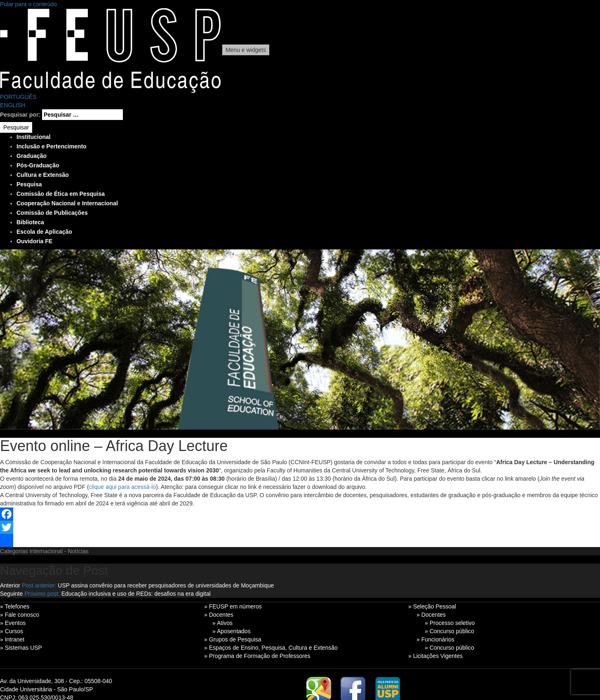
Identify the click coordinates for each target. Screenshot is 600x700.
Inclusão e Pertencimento (52, 146)
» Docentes (219, 615)
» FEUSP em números (233, 606)
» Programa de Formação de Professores (257, 656)
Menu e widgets (246, 50)
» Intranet (12, 639)
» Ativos (222, 623)
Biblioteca (30, 222)
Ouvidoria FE (34, 241)
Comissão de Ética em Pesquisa (61, 194)
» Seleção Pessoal (432, 606)
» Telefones (15, 606)
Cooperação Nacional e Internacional (67, 203)
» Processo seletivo (450, 623)
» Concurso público (449, 631)
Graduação (32, 156)
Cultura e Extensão (43, 175)
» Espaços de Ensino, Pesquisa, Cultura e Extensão (271, 648)
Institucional (33, 137)
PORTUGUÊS (18, 97)
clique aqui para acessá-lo (123, 487)
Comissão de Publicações (52, 213)
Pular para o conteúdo (28, 4)
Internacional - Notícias (59, 551)
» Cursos (12, 631)
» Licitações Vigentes (435, 656)
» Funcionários (435, 639)
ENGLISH (13, 105)
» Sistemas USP (21, 648)
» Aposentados (232, 631)
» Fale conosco (20, 615)
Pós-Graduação (38, 165)
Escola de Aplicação (44, 232)
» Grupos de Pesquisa (233, 639)
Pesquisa (29, 184)
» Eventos (13, 623)
